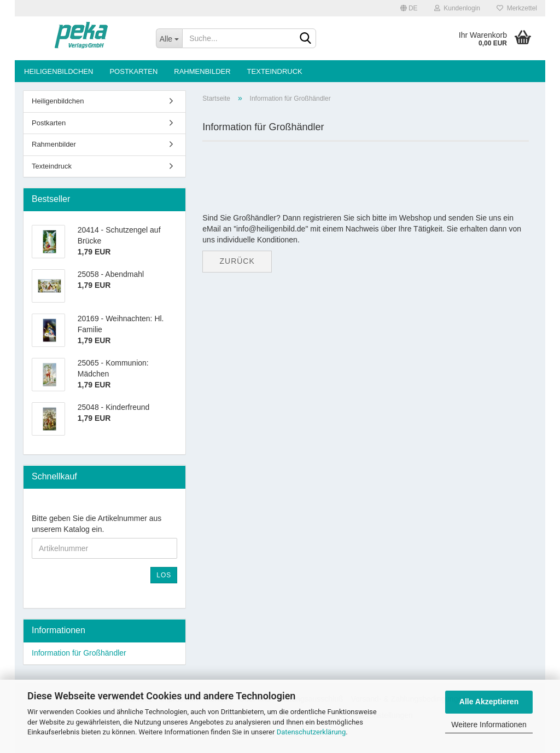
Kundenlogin (457, 8)
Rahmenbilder (202, 71)
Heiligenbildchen (59, 71)
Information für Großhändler (79, 653)
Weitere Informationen (489, 725)
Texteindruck (275, 71)
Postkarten (133, 71)
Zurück (237, 261)
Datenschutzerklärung (311, 732)
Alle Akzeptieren (489, 702)
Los (164, 575)
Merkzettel (517, 8)
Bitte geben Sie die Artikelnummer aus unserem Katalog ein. (97, 524)
